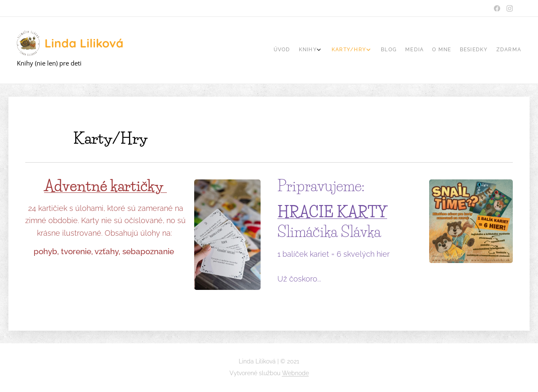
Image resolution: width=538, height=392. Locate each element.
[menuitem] (451, 50)
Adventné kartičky (105, 186)
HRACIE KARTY (332, 212)
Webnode (295, 373)
